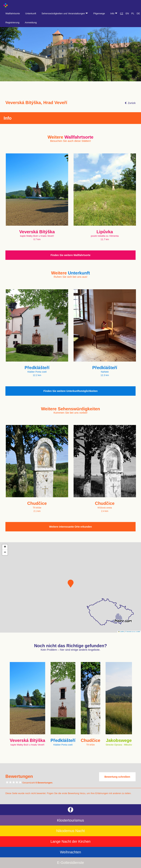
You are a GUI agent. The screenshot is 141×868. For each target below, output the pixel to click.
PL (133, 13)
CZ (122, 13)
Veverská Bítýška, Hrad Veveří (36, 103)
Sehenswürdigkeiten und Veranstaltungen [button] (65, 13)
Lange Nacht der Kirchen (70, 841)
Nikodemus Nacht (70, 831)
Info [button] (114, 13)
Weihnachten (70, 852)
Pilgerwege (99, 13)
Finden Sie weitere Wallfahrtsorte (70, 255)
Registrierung (12, 22)
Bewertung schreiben (117, 777)
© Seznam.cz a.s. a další (133, 632)
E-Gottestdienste (71, 863)
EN (127, 13)
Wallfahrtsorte (13, 13)
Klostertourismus (71, 820)
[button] (71, 584)
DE (138, 13)
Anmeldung (31, 22)
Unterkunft (31, 13)
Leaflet (121, 632)
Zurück (130, 103)
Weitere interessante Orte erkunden (70, 527)
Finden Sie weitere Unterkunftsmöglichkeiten (70, 391)
